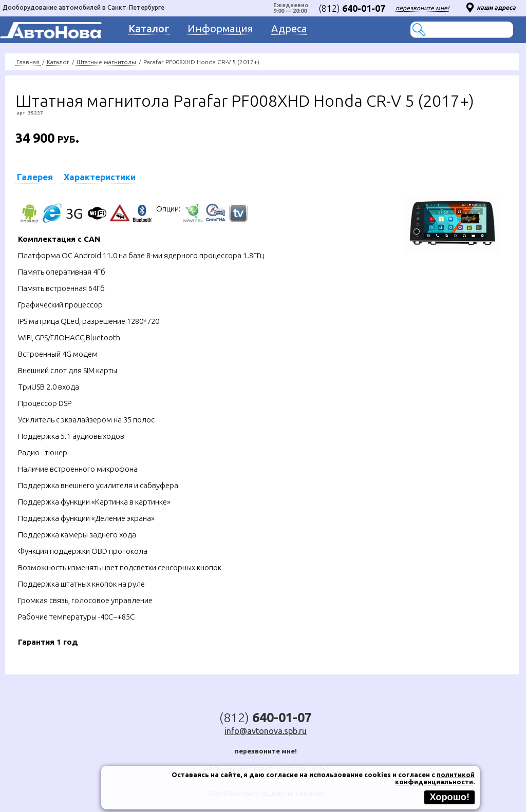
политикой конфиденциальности (435, 778)
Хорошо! (449, 797)
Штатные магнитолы (106, 62)
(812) (352, 8)
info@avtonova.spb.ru (266, 731)
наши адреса (496, 7)
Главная (28, 62)
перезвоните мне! (422, 8)
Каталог (58, 62)
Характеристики (100, 177)
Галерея (35, 177)
